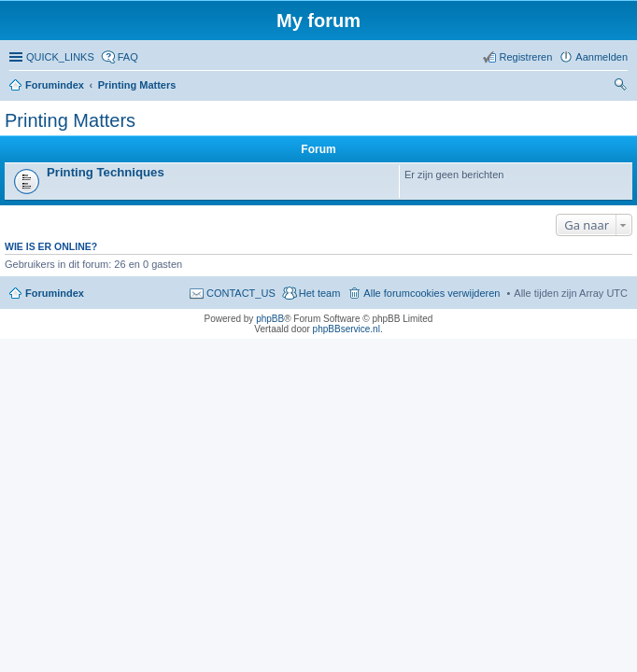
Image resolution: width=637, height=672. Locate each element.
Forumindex (55, 85)
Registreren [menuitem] (525, 57)
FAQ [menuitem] (128, 57)
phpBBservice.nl (347, 329)
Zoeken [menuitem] (622, 87)
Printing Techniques (106, 172)
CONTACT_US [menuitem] (241, 293)
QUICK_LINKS (60, 57)
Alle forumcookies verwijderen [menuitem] (432, 293)
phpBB (270, 319)
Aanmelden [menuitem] (602, 57)
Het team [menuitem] (320, 293)
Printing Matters (137, 85)
